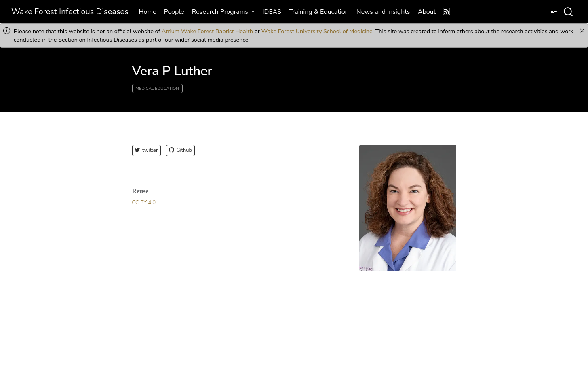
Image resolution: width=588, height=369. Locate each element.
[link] (223, 12)
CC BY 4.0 (144, 203)
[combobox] (569, 12)
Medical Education (157, 88)
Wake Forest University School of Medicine (317, 31)
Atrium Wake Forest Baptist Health (207, 31)
